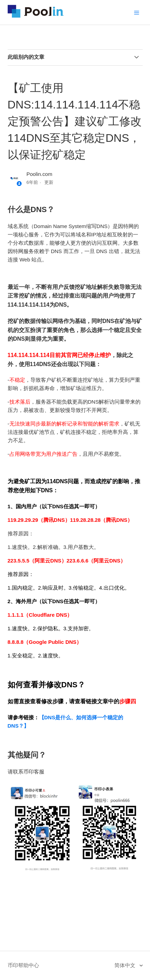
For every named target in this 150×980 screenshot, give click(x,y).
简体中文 (126, 965)
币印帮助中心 (23, 965)
